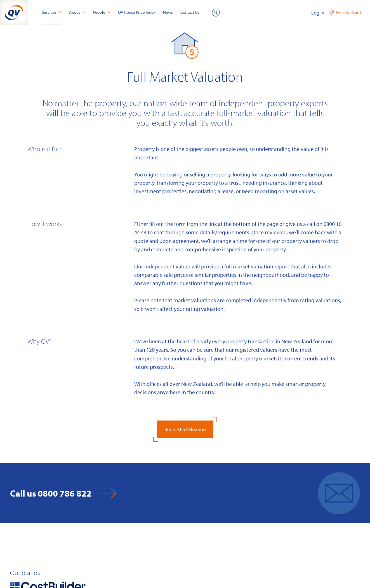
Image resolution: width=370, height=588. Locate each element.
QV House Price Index (137, 12)
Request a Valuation (185, 429)
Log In (318, 13)
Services (52, 12)
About (77, 12)
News (168, 12)
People (102, 12)
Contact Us (190, 12)
